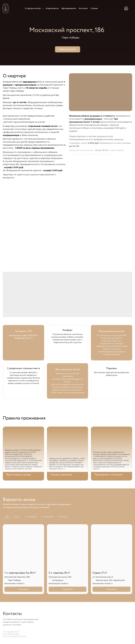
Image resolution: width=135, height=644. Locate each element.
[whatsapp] (126, 8)
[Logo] (6, 8)
